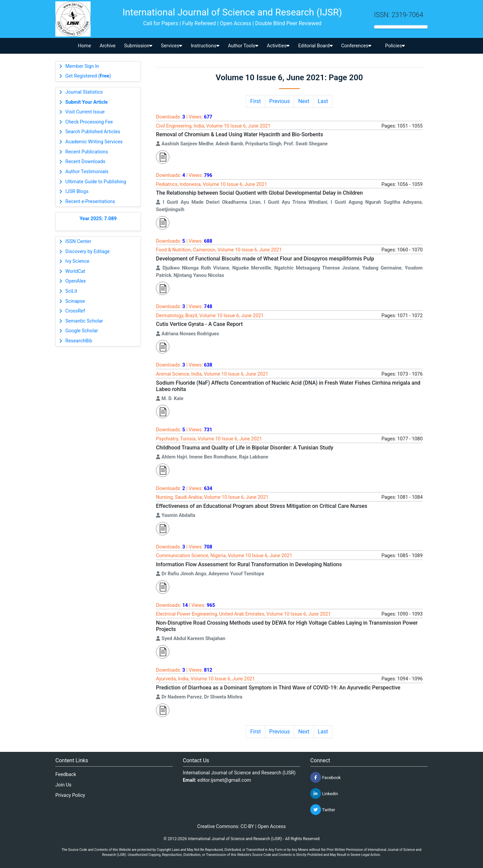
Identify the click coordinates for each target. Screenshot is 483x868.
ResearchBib (79, 341)
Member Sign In (82, 66)
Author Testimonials (87, 172)
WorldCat (75, 271)
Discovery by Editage (88, 252)
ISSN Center (78, 242)
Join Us (63, 785)
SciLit (71, 291)
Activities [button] (278, 46)
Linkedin (324, 793)
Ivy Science (77, 261)
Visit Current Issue (85, 112)
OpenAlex (76, 281)
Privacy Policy (70, 795)
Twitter (323, 810)
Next (304, 101)
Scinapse (75, 301)
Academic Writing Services (94, 142)
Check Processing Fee (89, 122)
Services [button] (172, 46)
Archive (108, 46)
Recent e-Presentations (90, 202)
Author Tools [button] (243, 46)
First (256, 101)
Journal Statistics (84, 92)
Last (323, 101)
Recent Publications (87, 152)
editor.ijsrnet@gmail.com (224, 780)
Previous (280, 101)
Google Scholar (82, 331)
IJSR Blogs (77, 191)
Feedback (66, 775)
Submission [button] (138, 46)
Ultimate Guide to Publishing (96, 182)
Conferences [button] (356, 46)
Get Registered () (88, 76)
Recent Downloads (85, 162)
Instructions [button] (205, 46)
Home (85, 46)
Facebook (326, 777)
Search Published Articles (93, 132)
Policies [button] (395, 46)
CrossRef (75, 311)
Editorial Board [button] (315, 46)
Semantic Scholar (84, 321)
